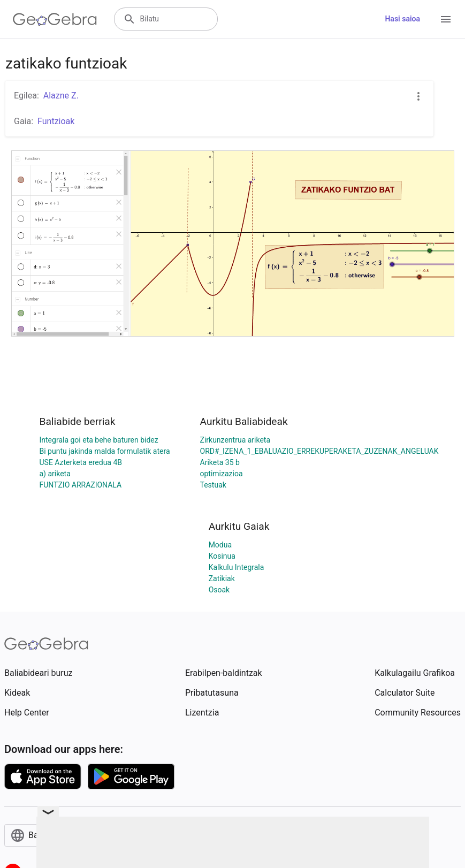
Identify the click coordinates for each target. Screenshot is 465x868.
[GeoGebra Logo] (55, 19)
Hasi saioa (402, 19)
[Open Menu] (446, 19)
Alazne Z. (61, 96)
